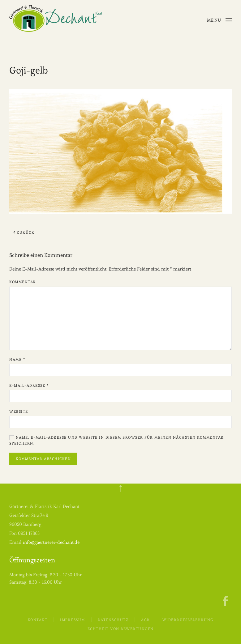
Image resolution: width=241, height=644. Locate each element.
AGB (145, 620)
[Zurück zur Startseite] (56, 19)
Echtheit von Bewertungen (121, 629)
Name (17, 359)
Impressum (73, 620)
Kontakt (38, 620)
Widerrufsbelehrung (188, 620)
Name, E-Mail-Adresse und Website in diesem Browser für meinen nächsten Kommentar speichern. (117, 440)
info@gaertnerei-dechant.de (51, 542)
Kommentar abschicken (43, 459)
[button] (219, 20)
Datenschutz (113, 620)
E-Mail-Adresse (29, 385)
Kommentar (23, 282)
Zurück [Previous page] (24, 232)
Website (19, 411)
